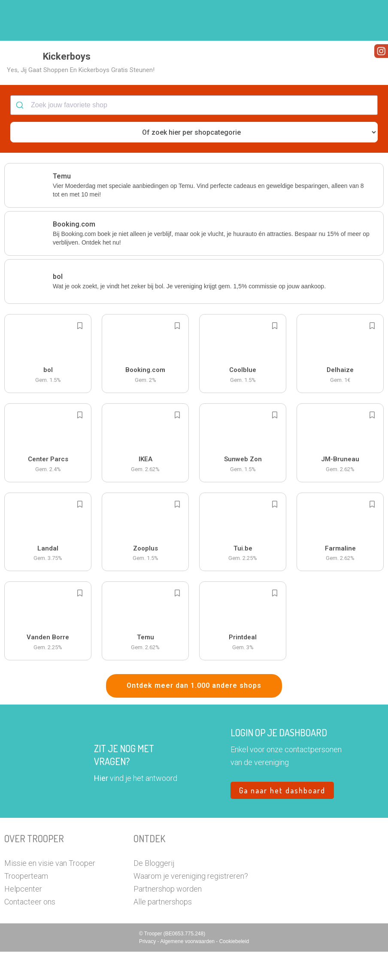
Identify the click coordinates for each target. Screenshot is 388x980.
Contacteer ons (30, 930)
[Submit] (21, 134)
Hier (101, 806)
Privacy (148, 970)
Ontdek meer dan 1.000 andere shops (194, 714)
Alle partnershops (163, 930)
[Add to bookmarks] (80, 354)
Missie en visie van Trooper (50, 891)
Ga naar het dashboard (282, 819)
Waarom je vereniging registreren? (191, 904)
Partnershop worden (168, 917)
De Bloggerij (154, 891)
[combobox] (194, 134)
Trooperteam (26, 904)
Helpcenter (23, 917)
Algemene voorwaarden (188, 970)
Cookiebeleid (234, 970)
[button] (369, 21)
